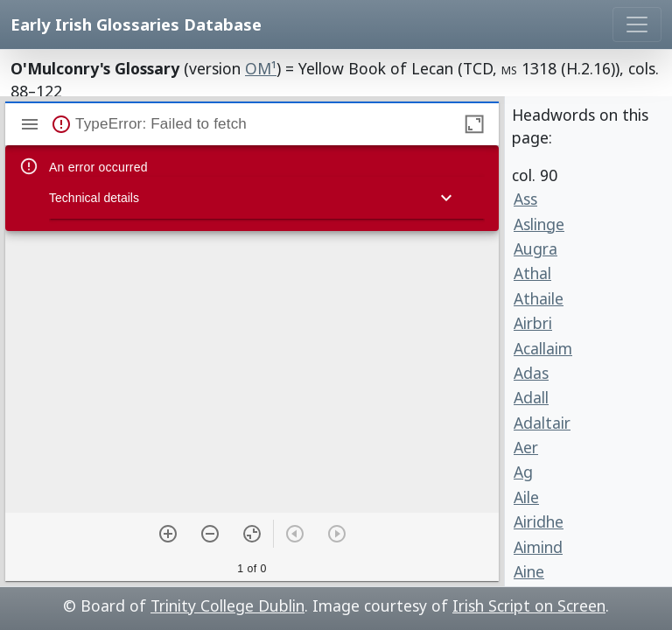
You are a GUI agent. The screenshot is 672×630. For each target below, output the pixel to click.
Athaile (539, 298)
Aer (526, 447)
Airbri (533, 323)
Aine (529, 571)
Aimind (538, 547)
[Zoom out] (210, 534)
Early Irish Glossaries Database (136, 24)
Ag (523, 472)
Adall (531, 397)
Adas (531, 373)
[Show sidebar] (30, 124)
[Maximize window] (474, 124)
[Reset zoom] (252, 534)
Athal (532, 273)
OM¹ (261, 68)
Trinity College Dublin (227, 605)
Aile (526, 497)
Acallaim (543, 348)
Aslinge (539, 224)
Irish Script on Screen (529, 605)
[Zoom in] (168, 534)
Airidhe (539, 521)
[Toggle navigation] (637, 24)
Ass (525, 199)
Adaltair (542, 423)
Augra (535, 248)
